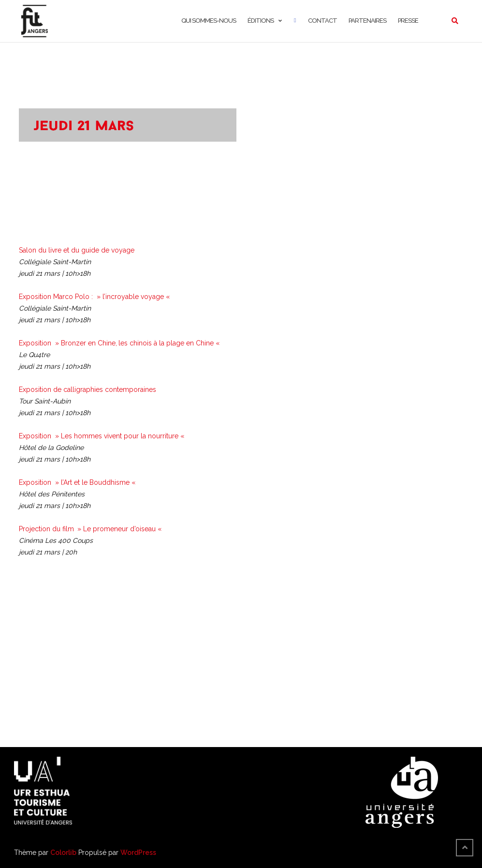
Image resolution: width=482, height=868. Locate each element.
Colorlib (63, 853)
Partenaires (367, 21)
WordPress (138, 853)
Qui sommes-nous (209, 21)
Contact (322, 21)
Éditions (261, 21)
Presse (408, 21)
